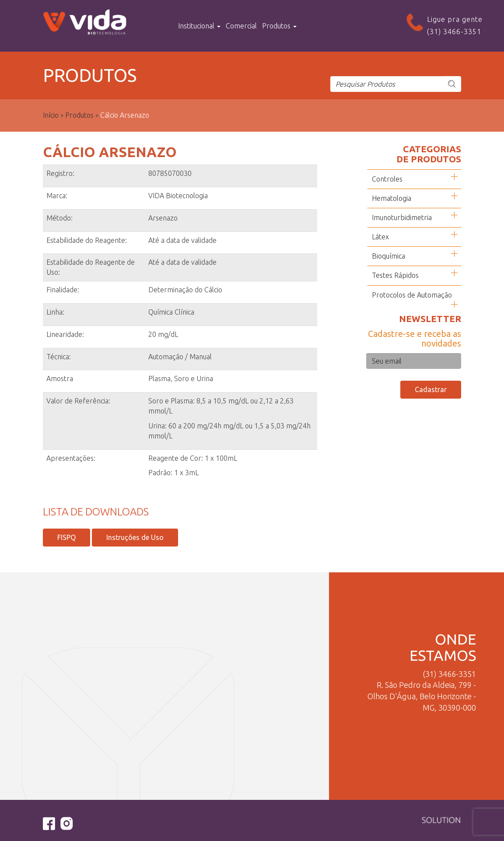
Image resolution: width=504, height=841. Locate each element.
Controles (387, 179)
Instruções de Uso (135, 537)
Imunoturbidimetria (402, 217)
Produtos (279, 26)
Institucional (199, 26)
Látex (380, 237)
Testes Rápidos (395, 275)
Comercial (241, 26)
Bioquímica (388, 256)
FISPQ (66, 537)
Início (51, 115)
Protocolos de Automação (412, 295)
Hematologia (392, 198)
